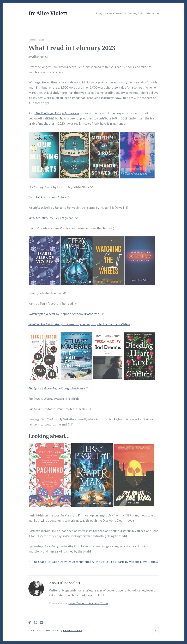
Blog (99, 13)
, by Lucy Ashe (46, 195)
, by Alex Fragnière (51, 216)
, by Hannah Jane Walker (79, 322)
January (122, 80)
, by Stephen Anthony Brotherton (64, 312)
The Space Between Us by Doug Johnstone (59, 560)
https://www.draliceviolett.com (88, 601)
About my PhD (134, 13)
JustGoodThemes (73, 630)
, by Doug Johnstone (56, 387)
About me (152, 13)
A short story (113, 13)
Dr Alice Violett (48, 13)
